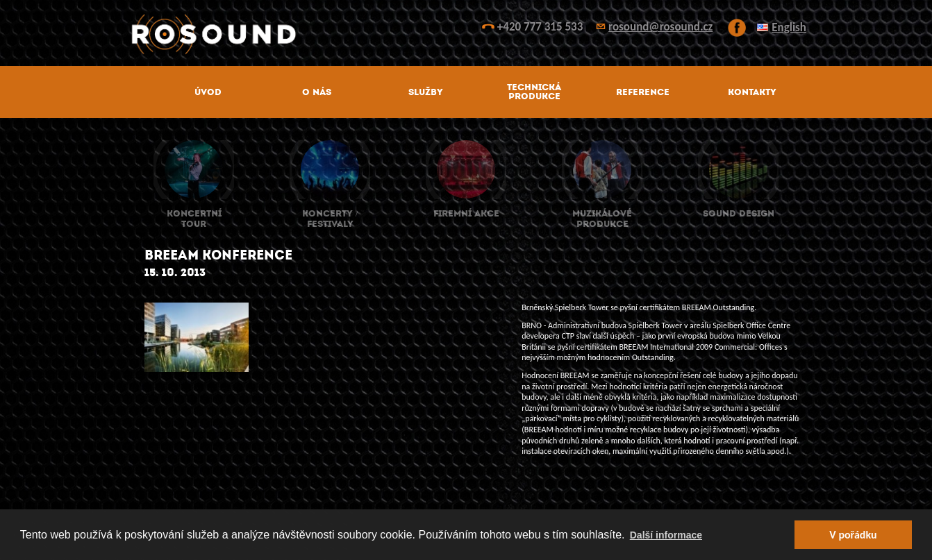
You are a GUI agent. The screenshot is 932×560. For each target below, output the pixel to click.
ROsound (466, 34)
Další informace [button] (666, 535)
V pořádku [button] (853, 535)
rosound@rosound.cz (660, 27)
